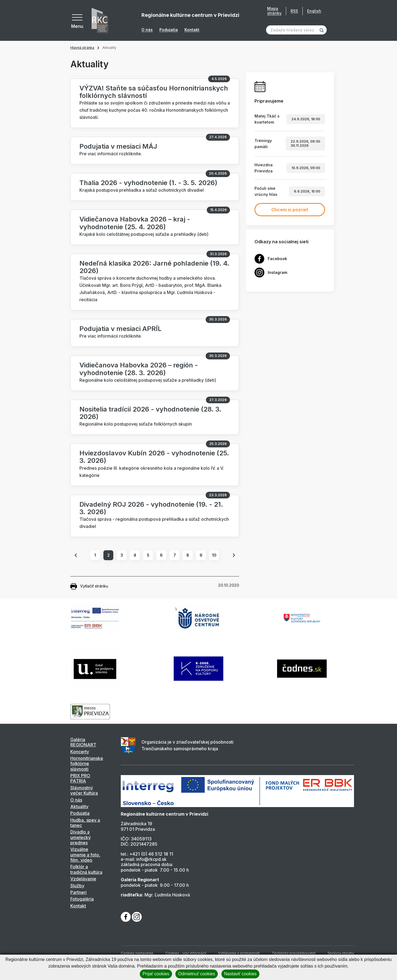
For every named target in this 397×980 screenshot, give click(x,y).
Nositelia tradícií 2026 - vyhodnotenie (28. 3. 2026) (150, 413)
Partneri (78, 892)
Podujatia (169, 30)
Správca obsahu (341, 953)
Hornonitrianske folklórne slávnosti (87, 764)
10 (214, 555)
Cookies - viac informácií (186, 953)
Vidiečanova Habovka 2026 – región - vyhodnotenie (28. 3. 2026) (139, 369)
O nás (147, 30)
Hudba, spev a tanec (85, 823)
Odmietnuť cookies (197, 974)
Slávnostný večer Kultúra (84, 790)
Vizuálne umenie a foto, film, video (85, 855)
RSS (294, 11)
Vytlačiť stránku (89, 586)
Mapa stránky (274, 11)
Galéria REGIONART (83, 742)
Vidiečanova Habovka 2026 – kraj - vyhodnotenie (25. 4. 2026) (135, 223)
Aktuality (79, 807)
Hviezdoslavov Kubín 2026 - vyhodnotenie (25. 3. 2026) (154, 457)
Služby (77, 886)
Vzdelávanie (83, 879)
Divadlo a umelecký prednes (81, 837)
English (314, 11)
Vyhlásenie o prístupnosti (239, 953)
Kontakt (192, 30)
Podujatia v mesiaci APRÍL (120, 329)
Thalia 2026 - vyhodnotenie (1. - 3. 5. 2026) (148, 183)
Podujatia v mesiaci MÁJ (118, 146)
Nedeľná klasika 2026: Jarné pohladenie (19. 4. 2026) (154, 267)
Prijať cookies (156, 974)
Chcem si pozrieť (290, 210)
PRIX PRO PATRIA (80, 778)
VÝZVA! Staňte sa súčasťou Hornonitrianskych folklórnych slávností (154, 92)
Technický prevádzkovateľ (294, 953)
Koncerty (80, 752)
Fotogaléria (82, 899)
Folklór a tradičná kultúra (86, 869)
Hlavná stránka (82, 48)
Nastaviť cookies (240, 974)
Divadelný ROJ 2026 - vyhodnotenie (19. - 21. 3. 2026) (151, 508)
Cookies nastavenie (137, 953)
